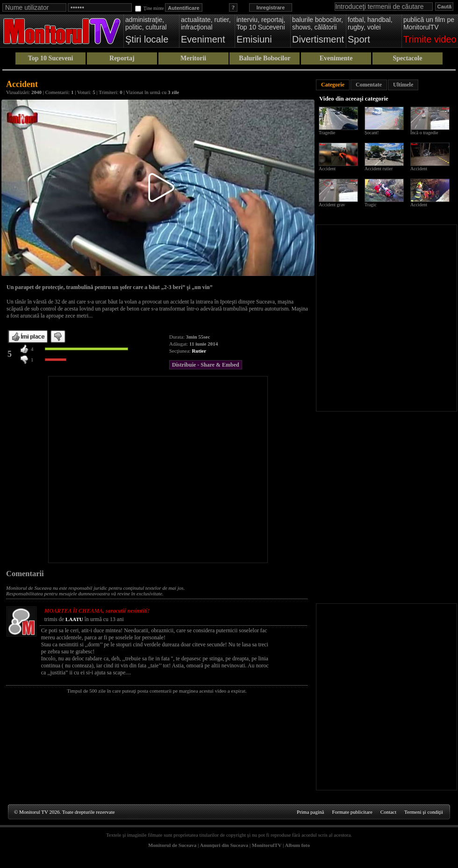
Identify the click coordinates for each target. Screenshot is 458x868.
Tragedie (327, 133)
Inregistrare (271, 7)
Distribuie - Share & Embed (206, 365)
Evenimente (336, 58)
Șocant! (372, 133)
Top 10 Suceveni (51, 58)
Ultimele (403, 85)
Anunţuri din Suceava (224, 845)
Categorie (333, 85)
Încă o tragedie (424, 133)
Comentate (369, 85)
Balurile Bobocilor (265, 58)
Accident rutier (379, 169)
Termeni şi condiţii (424, 812)
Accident (327, 169)
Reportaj (122, 58)
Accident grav (332, 205)
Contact (388, 812)
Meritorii (193, 58)
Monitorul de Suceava (172, 845)
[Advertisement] (93, 470)
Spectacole (407, 58)
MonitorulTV (267, 845)
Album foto (297, 845)
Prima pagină (310, 812)
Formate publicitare (352, 812)
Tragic (371, 205)
